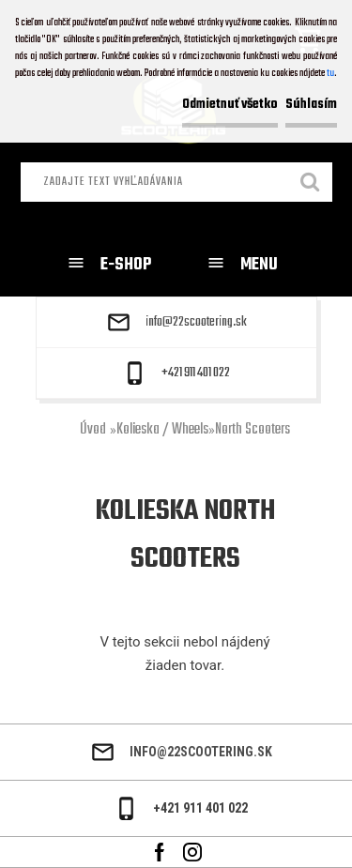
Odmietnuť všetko (230, 105)
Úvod (93, 430)
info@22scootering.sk (196, 323)
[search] (311, 184)
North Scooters (253, 430)
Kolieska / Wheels (162, 430)
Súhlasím (311, 105)
